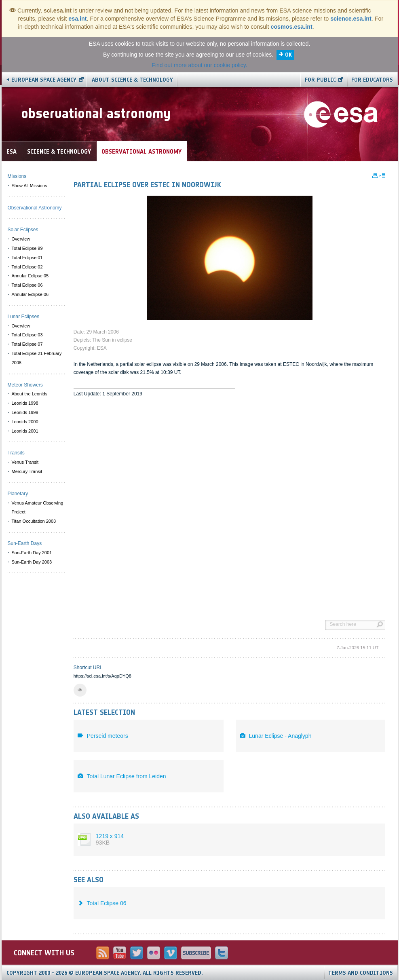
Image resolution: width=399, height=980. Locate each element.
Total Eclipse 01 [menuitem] (27, 258)
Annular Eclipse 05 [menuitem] (30, 276)
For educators (372, 80)
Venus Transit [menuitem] (25, 462)
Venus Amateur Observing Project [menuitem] (38, 508)
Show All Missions (30, 186)
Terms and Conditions (361, 973)
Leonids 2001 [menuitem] (25, 431)
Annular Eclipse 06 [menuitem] (30, 294)
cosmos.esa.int (291, 27)
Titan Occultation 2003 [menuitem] (34, 521)
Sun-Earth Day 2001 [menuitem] (32, 553)
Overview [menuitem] (21, 239)
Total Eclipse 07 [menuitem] (27, 344)
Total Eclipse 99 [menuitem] (27, 248)
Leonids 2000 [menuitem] (25, 422)
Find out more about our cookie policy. (199, 65)
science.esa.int (351, 19)
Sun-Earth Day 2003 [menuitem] (32, 562)
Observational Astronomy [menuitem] (35, 208)
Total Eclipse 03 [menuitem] (27, 335)
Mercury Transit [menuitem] (27, 471)
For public (320, 80)
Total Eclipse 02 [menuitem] (27, 267)
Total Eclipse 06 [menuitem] (27, 285)
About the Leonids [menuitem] (30, 394)
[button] (80, 690)
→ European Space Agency (41, 80)
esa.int (77, 19)
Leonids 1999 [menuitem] (25, 412)
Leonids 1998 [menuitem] (25, 403)
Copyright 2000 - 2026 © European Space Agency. (105, 973)
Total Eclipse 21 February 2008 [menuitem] (37, 358)
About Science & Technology (132, 80)
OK (288, 55)
